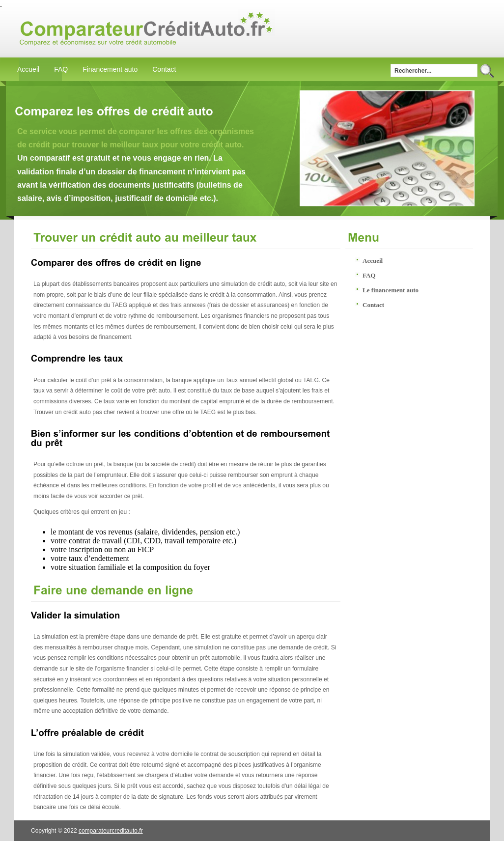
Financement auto (110, 69)
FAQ (61, 69)
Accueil (28, 69)
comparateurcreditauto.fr (111, 831)
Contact (164, 69)
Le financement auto (391, 290)
